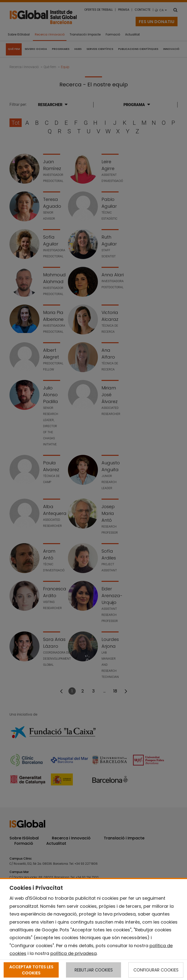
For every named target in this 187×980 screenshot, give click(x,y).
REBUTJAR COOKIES (94, 970)
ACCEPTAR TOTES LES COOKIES (31, 970)
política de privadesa (74, 953)
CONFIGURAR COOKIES (156, 970)
